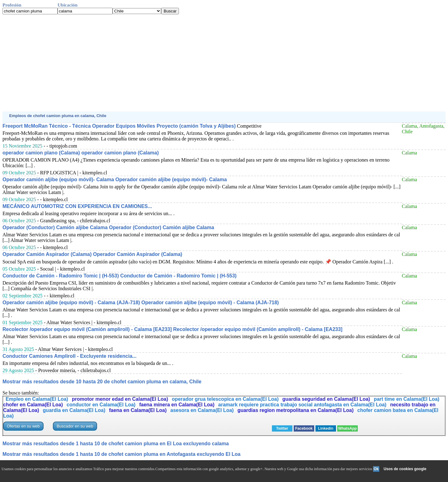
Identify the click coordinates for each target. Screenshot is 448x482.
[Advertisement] (189, 63)
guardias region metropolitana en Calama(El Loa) (295, 410)
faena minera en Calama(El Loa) (177, 405)
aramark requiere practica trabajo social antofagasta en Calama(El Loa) (302, 405)
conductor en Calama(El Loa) (101, 405)
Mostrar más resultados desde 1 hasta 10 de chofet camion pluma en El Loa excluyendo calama (116, 444)
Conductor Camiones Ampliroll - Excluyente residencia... (70, 356)
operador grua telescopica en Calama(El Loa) (225, 399)
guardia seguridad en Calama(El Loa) (326, 399)
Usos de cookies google (405, 469)
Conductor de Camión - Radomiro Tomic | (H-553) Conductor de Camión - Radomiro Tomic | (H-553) (119, 276)
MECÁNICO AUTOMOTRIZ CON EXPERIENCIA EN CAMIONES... (77, 206)
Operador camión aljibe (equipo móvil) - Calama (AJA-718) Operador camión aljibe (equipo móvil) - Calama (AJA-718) (141, 302)
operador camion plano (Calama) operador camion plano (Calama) (81, 153)
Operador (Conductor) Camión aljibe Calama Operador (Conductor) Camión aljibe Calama (108, 227)
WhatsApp (347, 428)
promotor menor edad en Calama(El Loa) (120, 399)
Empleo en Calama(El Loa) (37, 399)
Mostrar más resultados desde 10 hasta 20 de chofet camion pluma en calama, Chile (102, 382)
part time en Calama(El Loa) (406, 399)
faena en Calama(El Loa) (138, 410)
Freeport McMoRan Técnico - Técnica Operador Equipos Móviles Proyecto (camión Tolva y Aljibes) (119, 126)
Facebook (304, 428)
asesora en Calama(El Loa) (202, 410)
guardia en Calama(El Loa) (74, 410)
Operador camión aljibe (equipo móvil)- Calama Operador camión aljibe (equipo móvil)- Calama (115, 180)
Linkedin (326, 428)
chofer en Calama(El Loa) (33, 405)
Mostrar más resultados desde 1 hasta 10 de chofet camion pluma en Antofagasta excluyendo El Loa (121, 454)
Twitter (282, 428)
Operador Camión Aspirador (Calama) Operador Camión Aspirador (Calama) (92, 254)
